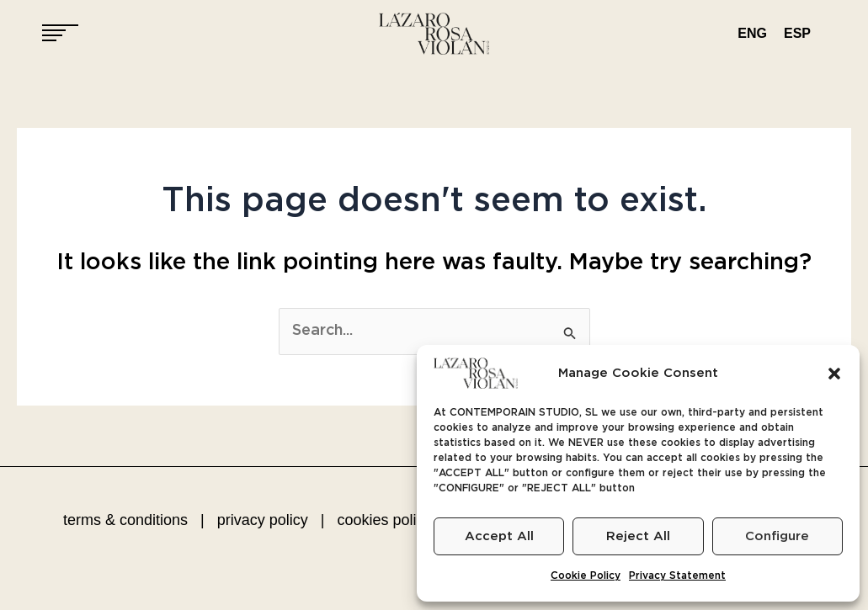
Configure (777, 536)
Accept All (499, 536)
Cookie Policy (586, 576)
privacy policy (263, 520)
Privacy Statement (677, 576)
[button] (834, 374)
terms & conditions (125, 520)
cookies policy (384, 520)
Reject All (638, 536)
